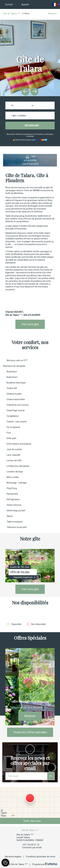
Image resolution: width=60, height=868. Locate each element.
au (32, 105)
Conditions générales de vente (41, 857)
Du (12, 105)
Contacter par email (30, 847)
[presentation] (25, 92)
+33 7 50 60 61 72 (29, 845)
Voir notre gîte (30, 324)
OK (51, 776)
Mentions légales (13, 857)
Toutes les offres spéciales (30, 732)
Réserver (53, 14)
